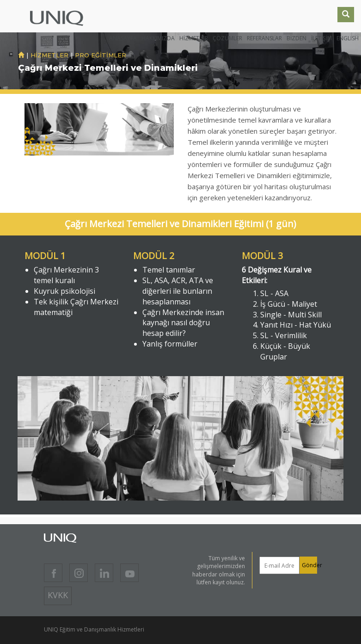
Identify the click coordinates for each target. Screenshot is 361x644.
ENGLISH (348, 38)
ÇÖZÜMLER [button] (227, 38)
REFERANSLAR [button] (264, 38)
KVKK (58, 595)
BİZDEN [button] (297, 38)
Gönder (309, 565)
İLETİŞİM (321, 38)
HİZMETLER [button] (194, 38)
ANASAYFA (123, 38)
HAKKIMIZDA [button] (158, 38)
